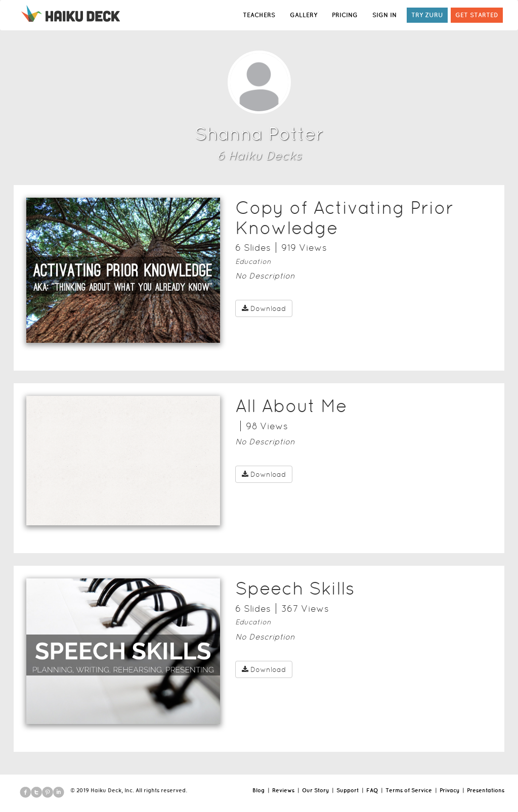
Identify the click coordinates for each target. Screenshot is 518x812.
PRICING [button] (345, 15)
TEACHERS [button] (259, 15)
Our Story (315, 790)
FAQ (372, 790)
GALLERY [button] (304, 15)
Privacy (449, 790)
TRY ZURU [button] (427, 15)
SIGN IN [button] (384, 15)
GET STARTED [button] (477, 15)
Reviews (283, 790)
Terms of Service (409, 790)
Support (348, 790)
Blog (258, 790)
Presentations (486, 790)
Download (264, 308)
